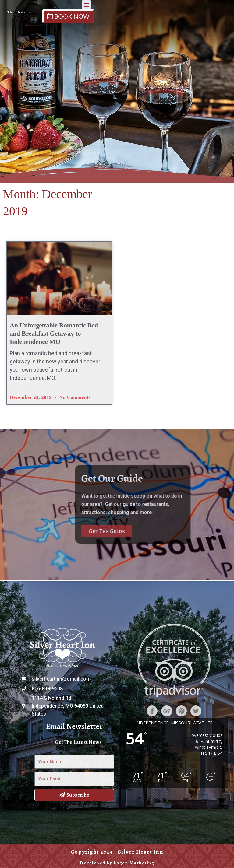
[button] (166, 10)
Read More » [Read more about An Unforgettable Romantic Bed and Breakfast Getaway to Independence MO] (22, 386)
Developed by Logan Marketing (117, 863)
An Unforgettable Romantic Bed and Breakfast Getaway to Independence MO (54, 334)
